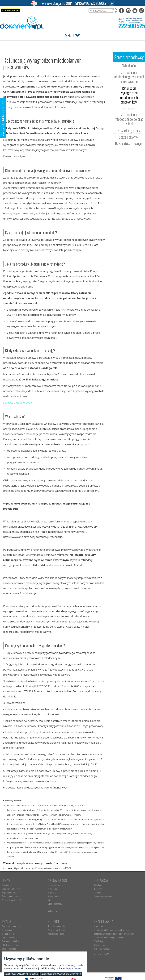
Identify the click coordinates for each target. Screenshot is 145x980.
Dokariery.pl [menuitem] (6, 885)
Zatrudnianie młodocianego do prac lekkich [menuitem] (51, 943)
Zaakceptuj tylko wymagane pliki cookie (61, 974)
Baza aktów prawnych (129, 144)
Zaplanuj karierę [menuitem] (115, 892)
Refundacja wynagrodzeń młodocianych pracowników (129, 95)
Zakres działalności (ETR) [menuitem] (11, 900)
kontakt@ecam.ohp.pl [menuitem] (81, 930)
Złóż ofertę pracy (129, 130)
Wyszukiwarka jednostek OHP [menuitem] (84, 926)
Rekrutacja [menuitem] (77, 885)
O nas (6, 880)
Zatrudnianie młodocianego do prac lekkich (129, 119)
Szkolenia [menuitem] (77, 892)
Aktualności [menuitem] (42, 926)
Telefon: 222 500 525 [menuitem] (82, 934)
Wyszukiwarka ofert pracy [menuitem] (118, 885)
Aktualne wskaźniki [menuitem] (116, 907)
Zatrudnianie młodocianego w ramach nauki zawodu (129, 77)
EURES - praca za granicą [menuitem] (118, 904)
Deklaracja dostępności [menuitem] (11, 896)
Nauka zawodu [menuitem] (78, 889)
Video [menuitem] (40, 907)
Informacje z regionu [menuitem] (45, 885)
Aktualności (129, 65)
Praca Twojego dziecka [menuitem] (10, 930)
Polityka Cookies (72, 968)
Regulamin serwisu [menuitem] (9, 892)
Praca (113, 880)
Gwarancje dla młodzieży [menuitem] (118, 900)
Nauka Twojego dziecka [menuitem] (11, 926)
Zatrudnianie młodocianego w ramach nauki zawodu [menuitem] (52, 931)
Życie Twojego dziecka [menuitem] (10, 934)
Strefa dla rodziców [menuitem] (45, 904)
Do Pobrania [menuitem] (42, 911)
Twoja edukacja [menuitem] (43, 896)
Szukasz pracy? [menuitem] (114, 889)
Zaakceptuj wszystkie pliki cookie (22, 974)
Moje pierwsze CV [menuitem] (115, 896)
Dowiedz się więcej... (15, 156)
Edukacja (80, 880)
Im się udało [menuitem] (42, 889)
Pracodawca (47, 921)
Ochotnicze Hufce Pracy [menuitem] (11, 889)
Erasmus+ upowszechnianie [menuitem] (83, 896)
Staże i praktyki (129, 137)
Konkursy (116, 921)
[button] (3, 118)
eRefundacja (129, 108)
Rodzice (8, 921)
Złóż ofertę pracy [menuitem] (44, 948)
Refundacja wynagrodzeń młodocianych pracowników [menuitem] (52, 937)
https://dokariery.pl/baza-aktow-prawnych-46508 (42, 868)
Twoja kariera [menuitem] (42, 892)
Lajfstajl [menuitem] (40, 900)
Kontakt (79, 921)
